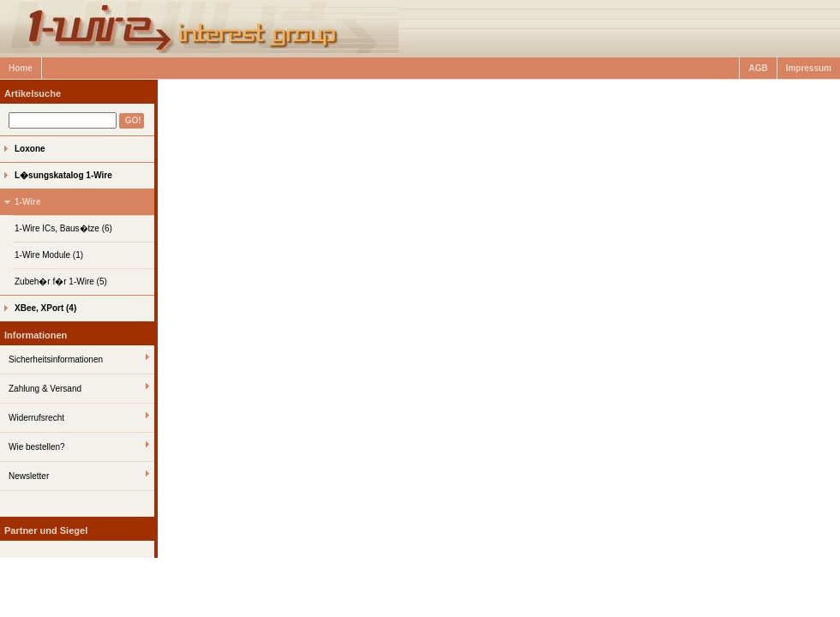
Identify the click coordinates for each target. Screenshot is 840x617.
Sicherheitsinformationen (56, 359)
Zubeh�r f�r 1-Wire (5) (61, 282)
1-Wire (27, 202)
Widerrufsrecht (36, 418)
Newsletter (29, 476)
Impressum (809, 68)
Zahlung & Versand (45, 389)
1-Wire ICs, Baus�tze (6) (63, 228)
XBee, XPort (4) (45, 308)
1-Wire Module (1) (49, 255)
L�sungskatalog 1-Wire (63, 175)
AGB (758, 68)
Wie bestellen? (37, 447)
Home (21, 68)
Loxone (30, 149)
